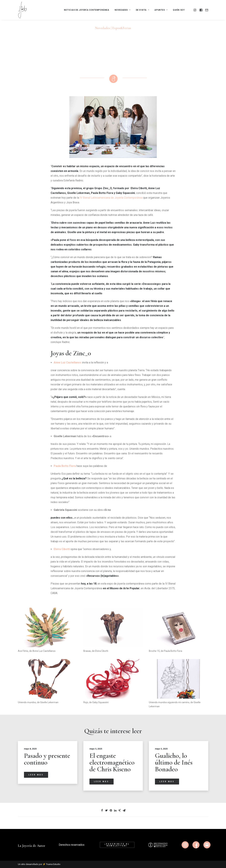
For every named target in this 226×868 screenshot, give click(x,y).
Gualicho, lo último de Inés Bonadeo (174, 762)
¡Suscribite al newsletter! (118, 845)
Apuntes (161, 10)
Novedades (123, 10)
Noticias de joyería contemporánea (87, 10)
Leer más (36, 775)
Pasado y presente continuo (47, 759)
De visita (143, 10)
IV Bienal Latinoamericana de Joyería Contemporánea (111, 198)
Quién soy (179, 10)
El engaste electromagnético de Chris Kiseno (112, 762)
